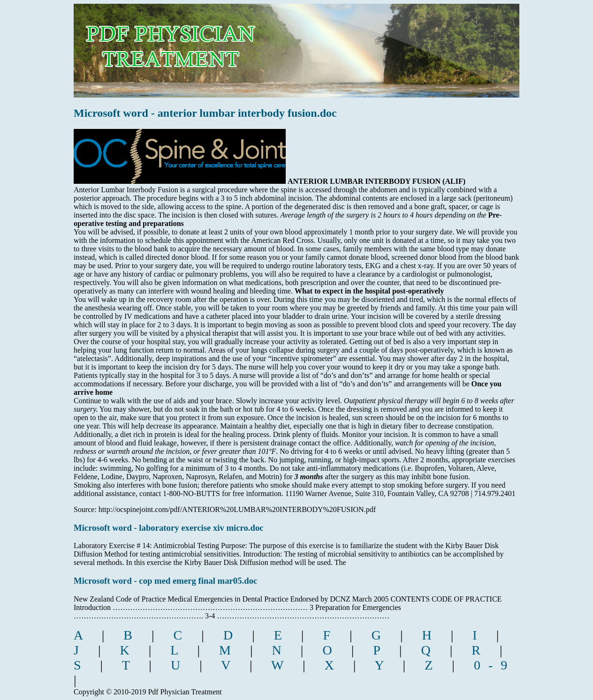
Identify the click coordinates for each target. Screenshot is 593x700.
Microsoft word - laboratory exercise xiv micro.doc (169, 528)
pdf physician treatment (201, 44)
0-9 (494, 665)
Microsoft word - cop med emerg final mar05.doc (165, 581)
